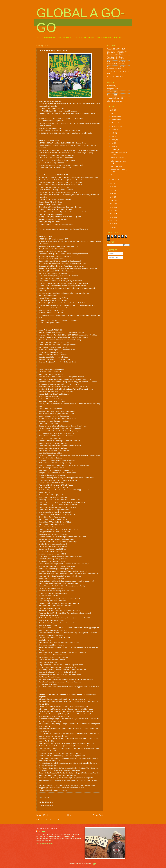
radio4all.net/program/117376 (56, 790)
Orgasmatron (116, 175)
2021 (112, 190)
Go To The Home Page (115, 77)
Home (70, 815)
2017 (112, 204)
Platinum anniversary (119, 158)
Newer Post (42, 815)
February (115, 150)
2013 (112, 217)
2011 (112, 224)
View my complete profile (45, 844)
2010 (112, 227)
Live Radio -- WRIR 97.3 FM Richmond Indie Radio (117, 53)
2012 (112, 220)
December (115, 116)
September (116, 126)
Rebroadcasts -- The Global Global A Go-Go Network (117, 63)
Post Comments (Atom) (54, 820)
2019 (112, 197)
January (115, 179)
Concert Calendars (114, 98)
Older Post (98, 815)
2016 (112, 207)
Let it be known (117, 166)
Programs (111, 89)
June (113, 136)
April (113, 143)
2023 (112, 184)
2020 (112, 194)
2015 (112, 210)
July (113, 133)
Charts (46, 797)
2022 (112, 187)
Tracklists (111, 92)
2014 (112, 214)
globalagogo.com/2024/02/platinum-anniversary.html (65, 788)
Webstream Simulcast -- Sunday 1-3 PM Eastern (116, 58)
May (113, 140)
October (115, 123)
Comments (113, 257)
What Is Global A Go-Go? (116, 49)
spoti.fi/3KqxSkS (82, 229)
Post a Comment (47, 806)
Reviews (110, 95)
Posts (111, 254)
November (115, 119)
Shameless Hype (113, 101)
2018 (112, 200)
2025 (112, 110)
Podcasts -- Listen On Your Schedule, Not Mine (117, 68)
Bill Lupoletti (43, 831)
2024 (112, 113)
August (114, 130)
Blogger (94, 864)
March (114, 146)
